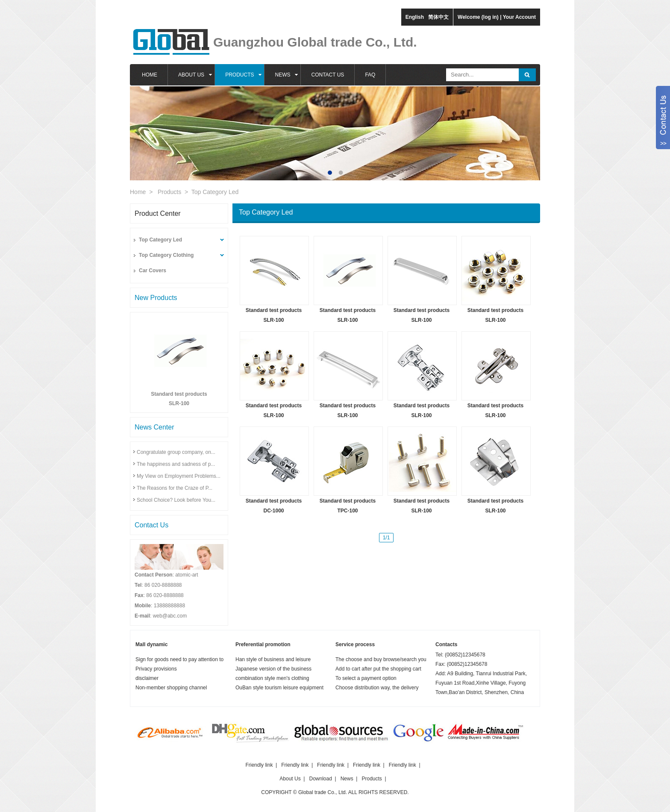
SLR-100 (179, 403)
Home (138, 192)
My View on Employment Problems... (179, 476)
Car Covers (153, 271)
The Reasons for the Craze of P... (175, 488)
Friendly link (259, 765)
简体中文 (438, 17)
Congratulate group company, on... (176, 452)
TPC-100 (347, 511)
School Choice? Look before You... (176, 500)
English (415, 17)
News (347, 779)
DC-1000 (273, 511)
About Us (290, 779)
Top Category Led (215, 192)
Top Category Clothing (166, 255)
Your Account (519, 17)
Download (321, 779)
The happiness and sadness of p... (176, 464)
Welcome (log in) (478, 17)
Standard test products (179, 394)
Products (169, 192)
